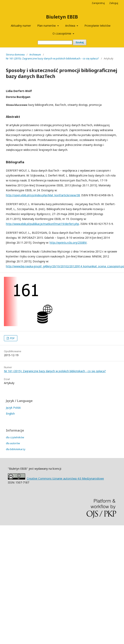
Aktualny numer (21, 26)
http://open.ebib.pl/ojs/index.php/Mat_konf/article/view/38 (43, 195)
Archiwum (35, 54)
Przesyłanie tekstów (97, 26)
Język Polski (13, 408)
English (10, 414)
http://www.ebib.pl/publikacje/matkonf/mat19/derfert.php (43, 224)
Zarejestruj (98, 3)
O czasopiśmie (62, 33)
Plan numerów (47, 26)
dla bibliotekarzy (16, 449)
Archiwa (71, 26)
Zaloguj (114, 3)
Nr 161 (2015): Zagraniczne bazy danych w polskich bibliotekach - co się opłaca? (52, 58)
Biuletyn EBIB (62, 17)
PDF (12, 338)
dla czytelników (15, 437)
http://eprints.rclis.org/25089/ (68, 243)
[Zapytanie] (55, 43)
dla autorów (13, 443)
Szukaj (80, 42)
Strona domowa (15, 54)
